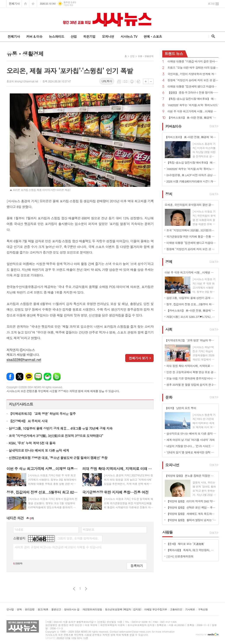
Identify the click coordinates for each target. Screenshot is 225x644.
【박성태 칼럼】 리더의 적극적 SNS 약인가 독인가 (191, 501)
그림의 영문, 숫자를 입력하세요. (78, 538)
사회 (169, 330)
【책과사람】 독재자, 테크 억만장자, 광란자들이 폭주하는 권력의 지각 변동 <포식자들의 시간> (191, 550)
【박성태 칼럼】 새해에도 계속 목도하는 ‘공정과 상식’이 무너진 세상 (191, 514)
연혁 (19, 610)
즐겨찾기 (33, 4)
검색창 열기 (212, 36)
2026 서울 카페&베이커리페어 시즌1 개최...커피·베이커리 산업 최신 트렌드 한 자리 (191, 181)
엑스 (20, 377)
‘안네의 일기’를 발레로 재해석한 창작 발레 (191, 452)
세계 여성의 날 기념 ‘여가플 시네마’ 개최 (190, 440)
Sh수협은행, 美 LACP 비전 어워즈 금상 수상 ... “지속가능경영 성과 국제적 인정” (191, 175)
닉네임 (19, 529)
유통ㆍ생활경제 (146, 56)
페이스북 (10, 377)
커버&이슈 (173, 126)
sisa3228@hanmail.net (24, 360)
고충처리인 (176, 610)
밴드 (57, 377)
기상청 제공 (68, 5)
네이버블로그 (38, 377)
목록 (119, 82)
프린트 (132, 82)
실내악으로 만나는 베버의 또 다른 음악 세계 (39, 450)
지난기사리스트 (21, 404)
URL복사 (107, 81)
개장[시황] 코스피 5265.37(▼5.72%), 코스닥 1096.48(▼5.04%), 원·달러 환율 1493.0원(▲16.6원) (191, 317)
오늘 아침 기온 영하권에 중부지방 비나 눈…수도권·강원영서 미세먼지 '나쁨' (191, 378)
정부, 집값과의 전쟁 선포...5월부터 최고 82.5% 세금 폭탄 (191, 304)
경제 (169, 262)
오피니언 (108, 36)
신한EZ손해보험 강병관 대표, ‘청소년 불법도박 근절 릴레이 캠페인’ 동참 (58, 458)
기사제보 (190, 610)
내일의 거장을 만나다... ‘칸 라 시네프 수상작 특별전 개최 (191, 446)
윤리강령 (30, 610)
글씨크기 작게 (151, 81)
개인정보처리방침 (92, 610)
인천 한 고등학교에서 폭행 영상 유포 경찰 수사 (191, 372)
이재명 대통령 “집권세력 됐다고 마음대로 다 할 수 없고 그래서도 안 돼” (193, 87)
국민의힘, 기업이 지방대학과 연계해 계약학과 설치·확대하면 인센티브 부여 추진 (193, 74)
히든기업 (89, 36)
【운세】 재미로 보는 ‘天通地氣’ (185, 544)
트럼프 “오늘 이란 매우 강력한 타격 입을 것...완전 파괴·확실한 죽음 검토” (193, 68)
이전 (74, 589)
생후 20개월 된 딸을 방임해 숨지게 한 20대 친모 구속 (191, 385)
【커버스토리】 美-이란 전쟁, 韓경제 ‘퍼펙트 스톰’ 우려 (193, 118)
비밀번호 (89, 529)
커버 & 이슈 (34, 36)
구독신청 (203, 610)
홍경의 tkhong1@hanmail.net (22, 81)
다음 (86, 589)
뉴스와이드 (57, 36)
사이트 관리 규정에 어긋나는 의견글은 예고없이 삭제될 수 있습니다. (58, 547)
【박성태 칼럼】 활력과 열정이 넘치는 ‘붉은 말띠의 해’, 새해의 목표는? (191, 520)
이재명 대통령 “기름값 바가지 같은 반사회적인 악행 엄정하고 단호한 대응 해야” (193, 62)
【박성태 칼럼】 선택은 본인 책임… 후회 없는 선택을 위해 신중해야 (191, 507)
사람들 (167, 532)
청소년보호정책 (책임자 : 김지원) (123, 610)
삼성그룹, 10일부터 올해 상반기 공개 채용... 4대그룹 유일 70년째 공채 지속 (61, 428)
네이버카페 (47, 377)
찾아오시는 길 (72, 610)
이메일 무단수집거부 (156, 610)
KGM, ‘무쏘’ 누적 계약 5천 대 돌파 (32, 443)
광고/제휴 (43, 610)
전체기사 (14, 4)
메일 (125, 82)
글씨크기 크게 (146, 81)
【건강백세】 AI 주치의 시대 (28, 421)
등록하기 (137, 566)
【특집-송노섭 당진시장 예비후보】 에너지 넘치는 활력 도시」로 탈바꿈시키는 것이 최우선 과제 (193, 99)
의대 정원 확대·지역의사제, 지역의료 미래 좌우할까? (191, 366)
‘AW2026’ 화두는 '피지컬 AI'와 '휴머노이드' (193, 105)
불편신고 (56, 610)
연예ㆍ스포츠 (153, 36)
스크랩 (138, 82)
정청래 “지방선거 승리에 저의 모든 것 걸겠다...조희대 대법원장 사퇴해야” (193, 80)
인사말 (10, 610)
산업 (74, 36)
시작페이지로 (26, 4)
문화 (169, 397)
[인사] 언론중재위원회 (180, 556)
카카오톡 (29, 377)
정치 (169, 194)
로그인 (211, 4)
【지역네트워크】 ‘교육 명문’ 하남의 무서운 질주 (42, 414)
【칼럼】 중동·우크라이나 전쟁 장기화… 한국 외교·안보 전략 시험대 (193, 93)
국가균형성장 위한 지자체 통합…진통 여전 (191, 236)
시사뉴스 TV (129, 36)
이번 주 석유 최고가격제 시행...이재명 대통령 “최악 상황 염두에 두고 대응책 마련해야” (193, 111)
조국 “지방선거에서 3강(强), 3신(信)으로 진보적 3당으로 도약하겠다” (56, 436)
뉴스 (174, 54)
